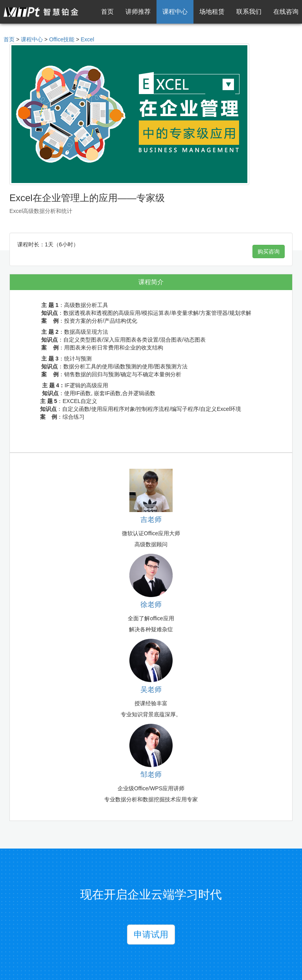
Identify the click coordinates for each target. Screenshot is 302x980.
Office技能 (62, 39)
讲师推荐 (138, 12)
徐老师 (151, 605)
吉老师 (151, 520)
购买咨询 (269, 251)
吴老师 (151, 690)
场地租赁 (212, 12)
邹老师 (151, 775)
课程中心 (175, 12)
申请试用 (151, 935)
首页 (107, 12)
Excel (87, 39)
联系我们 (249, 12)
